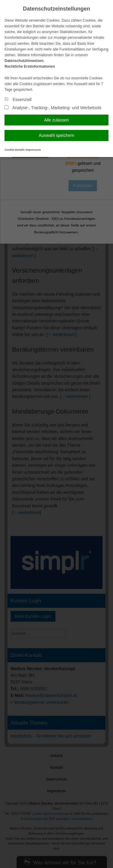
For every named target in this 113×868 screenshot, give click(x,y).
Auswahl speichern (57, 135)
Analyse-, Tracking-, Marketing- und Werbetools (53, 108)
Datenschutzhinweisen (24, 61)
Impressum (33, 150)
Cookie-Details (15, 150)
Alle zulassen (56, 120)
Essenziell (18, 100)
